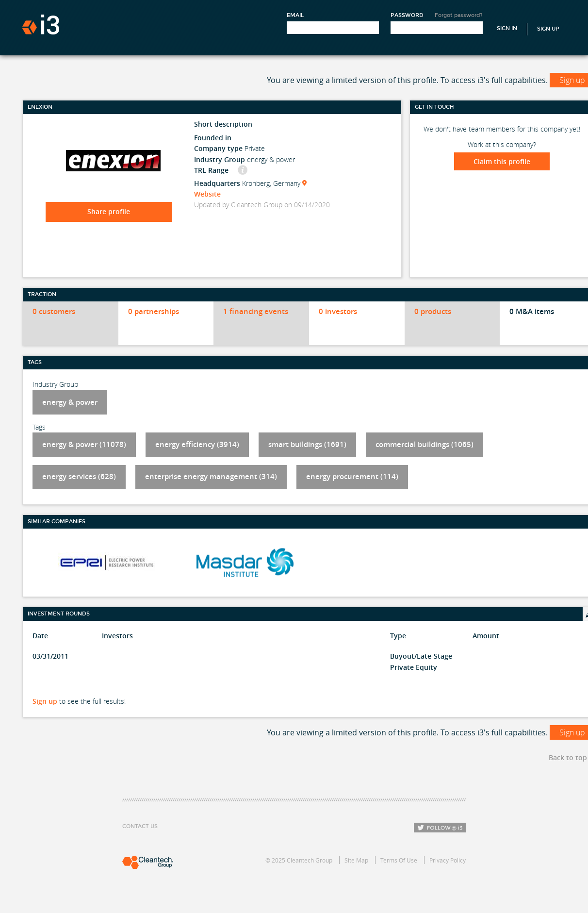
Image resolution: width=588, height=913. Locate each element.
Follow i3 (440, 828)
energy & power (70, 402)
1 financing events (256, 311)
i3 (41, 25)
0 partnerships (154, 311)
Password (407, 15)
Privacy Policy (448, 860)
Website (207, 194)
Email (295, 15)
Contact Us (140, 826)
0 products (433, 311)
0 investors (338, 311)
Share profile (109, 211)
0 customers (54, 311)
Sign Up (548, 29)
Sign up (45, 701)
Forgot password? (459, 15)
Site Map (356, 860)
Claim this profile (502, 161)
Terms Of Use (399, 860)
